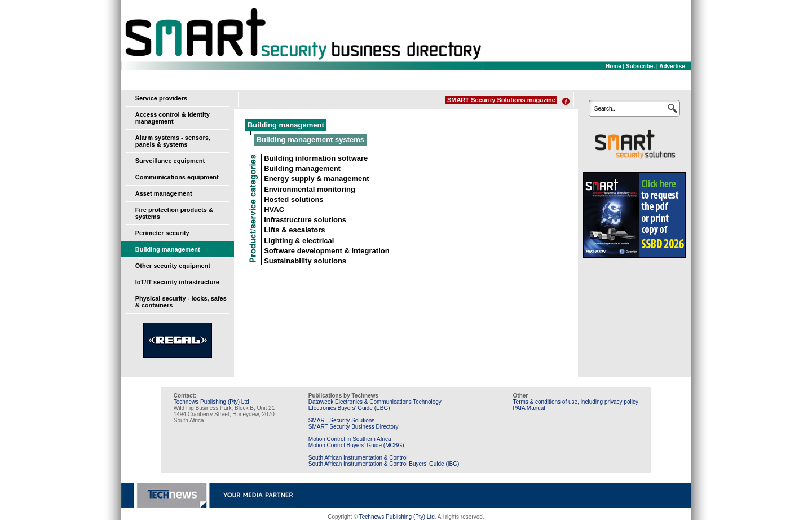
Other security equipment (173, 266)
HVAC (274, 210)
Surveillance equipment (170, 161)
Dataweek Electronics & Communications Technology (375, 402)
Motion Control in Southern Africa (350, 439)
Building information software (316, 158)
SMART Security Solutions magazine (501, 100)
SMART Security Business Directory (354, 427)
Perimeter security (162, 233)
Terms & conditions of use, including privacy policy (576, 402)
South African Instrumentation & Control (358, 458)
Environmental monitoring (310, 189)
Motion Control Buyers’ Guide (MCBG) (356, 445)
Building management (168, 249)
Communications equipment (177, 177)
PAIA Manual (529, 408)
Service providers (161, 98)
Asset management (164, 193)
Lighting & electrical (299, 241)
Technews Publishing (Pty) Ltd (211, 402)
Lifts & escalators (294, 230)
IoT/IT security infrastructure (177, 282)
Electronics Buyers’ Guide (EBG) (349, 408)
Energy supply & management (316, 179)
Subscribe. (640, 66)
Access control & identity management (173, 118)
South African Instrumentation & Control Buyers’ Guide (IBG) (384, 464)
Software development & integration (326, 251)
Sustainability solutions (305, 261)
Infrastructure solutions (305, 220)
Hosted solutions (294, 199)
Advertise (672, 66)
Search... (606, 109)
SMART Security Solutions (341, 420)
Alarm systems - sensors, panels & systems (173, 141)
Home (614, 66)
